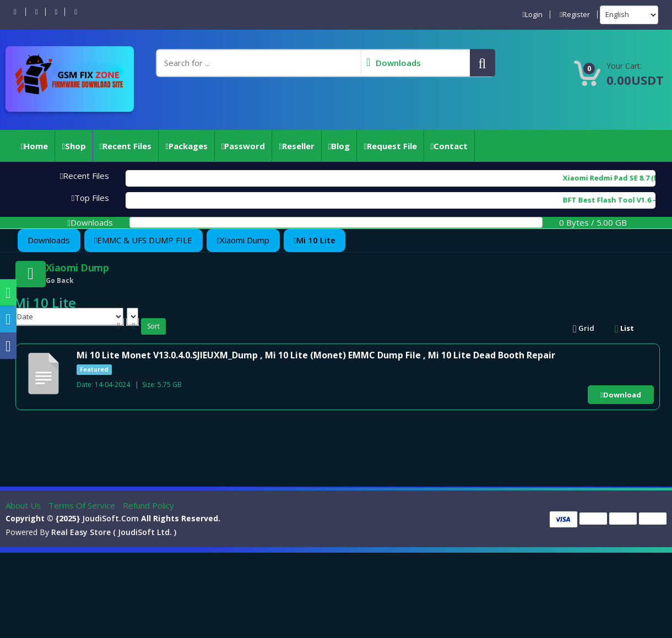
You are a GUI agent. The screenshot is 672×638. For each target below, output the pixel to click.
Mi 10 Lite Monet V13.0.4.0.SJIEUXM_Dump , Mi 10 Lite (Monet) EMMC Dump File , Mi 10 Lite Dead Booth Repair (316, 355)
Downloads (49, 240)
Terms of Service (83, 505)
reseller (296, 146)
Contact (449, 146)
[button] (483, 63)
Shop (74, 146)
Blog (339, 146)
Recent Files (126, 146)
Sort (153, 326)
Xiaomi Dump (243, 240)
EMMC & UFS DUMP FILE (143, 240)
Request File (390, 146)
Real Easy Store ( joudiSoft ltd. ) (114, 532)
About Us (24, 505)
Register (575, 15)
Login (533, 15)
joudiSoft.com (110, 518)
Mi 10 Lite (315, 240)
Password (243, 146)
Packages (186, 146)
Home (34, 146)
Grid (584, 328)
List (624, 328)
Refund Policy (148, 505)
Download (621, 395)
